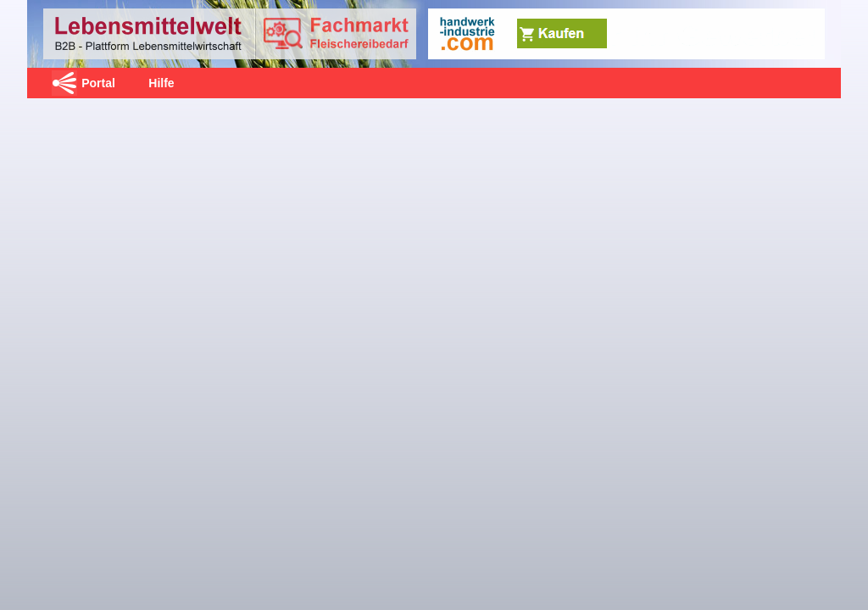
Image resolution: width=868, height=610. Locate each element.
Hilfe (161, 83)
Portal (98, 83)
